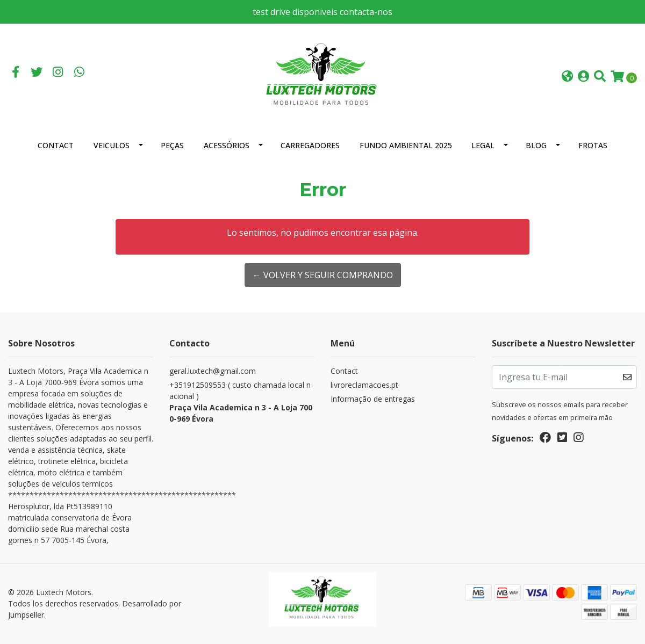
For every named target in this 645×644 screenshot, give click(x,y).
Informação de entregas (373, 399)
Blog (536, 145)
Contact (56, 145)
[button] (567, 77)
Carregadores (310, 145)
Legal (483, 145)
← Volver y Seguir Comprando (323, 275)
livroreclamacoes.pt (364, 385)
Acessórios (227, 145)
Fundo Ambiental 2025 (406, 145)
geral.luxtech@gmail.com (213, 371)
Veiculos (112, 145)
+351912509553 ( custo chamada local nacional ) (242, 402)
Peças (172, 145)
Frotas (593, 145)
